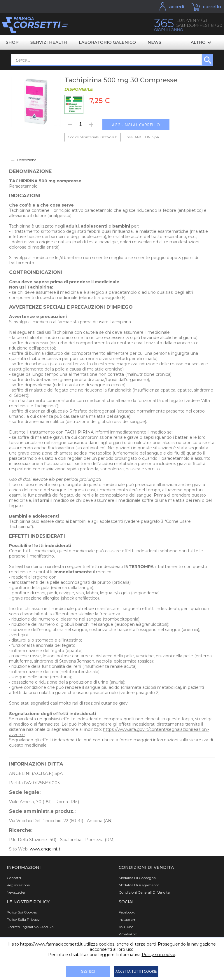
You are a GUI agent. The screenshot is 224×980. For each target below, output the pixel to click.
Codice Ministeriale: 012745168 (93, 137)
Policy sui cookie (159, 955)
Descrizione (27, 160)
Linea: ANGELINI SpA (141, 137)
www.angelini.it (45, 849)
